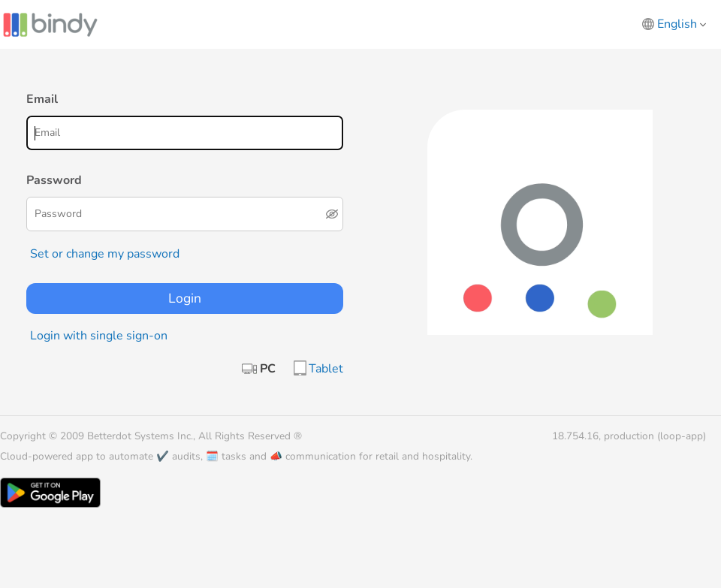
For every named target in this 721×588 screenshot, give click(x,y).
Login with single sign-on (99, 336)
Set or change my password (105, 254)
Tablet (326, 369)
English (682, 24)
